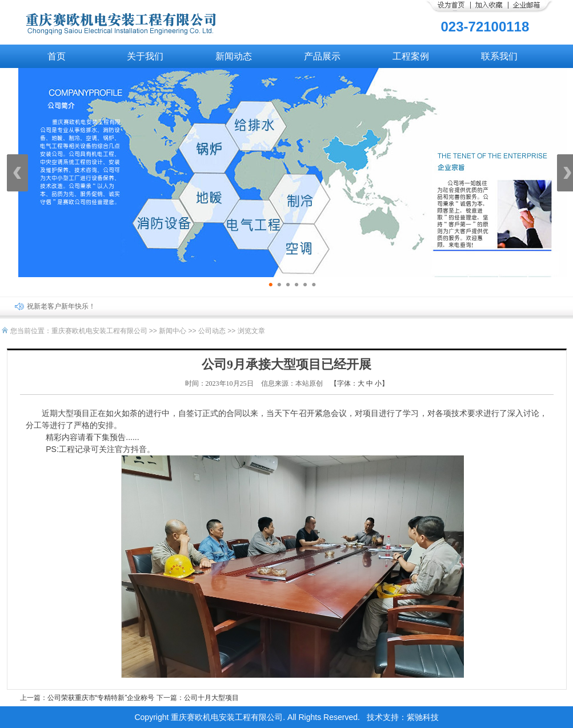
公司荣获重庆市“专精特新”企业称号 (101, 698)
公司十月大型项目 (211, 698)
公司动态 (212, 331)
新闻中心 (173, 331)
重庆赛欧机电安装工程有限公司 (99, 331)
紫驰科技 (423, 717)
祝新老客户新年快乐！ (61, 306)
